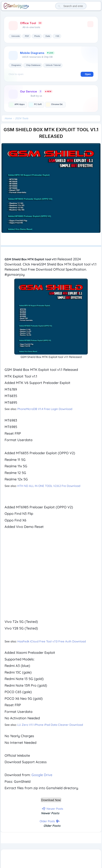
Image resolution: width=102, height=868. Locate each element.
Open (88, 74)
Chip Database (33, 65)
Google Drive (42, 775)
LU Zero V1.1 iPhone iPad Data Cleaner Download (50, 725)
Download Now (51, 800)
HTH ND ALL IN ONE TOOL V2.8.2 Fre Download (49, 486)
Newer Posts (50, 813)
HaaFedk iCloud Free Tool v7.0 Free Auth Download (52, 641)
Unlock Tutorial (53, 65)
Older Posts (52, 826)
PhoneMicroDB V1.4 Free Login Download (45, 409)
